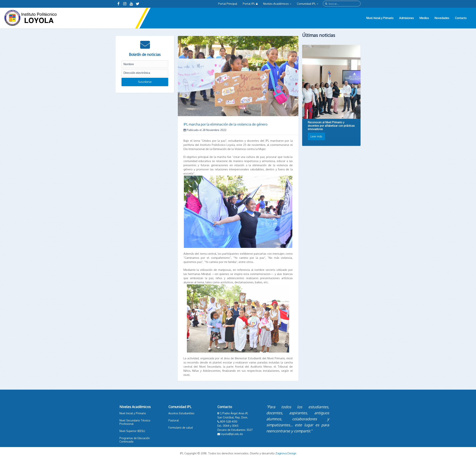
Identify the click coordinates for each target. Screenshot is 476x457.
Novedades (442, 18)
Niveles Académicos (277, 4)
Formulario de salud (181, 428)
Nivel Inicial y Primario (380, 18)
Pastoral (174, 420)
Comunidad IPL (308, 4)
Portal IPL (250, 4)
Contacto (461, 18)
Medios (424, 18)
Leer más (316, 136)
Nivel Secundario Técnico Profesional (135, 422)
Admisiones (406, 18)
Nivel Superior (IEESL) (132, 431)
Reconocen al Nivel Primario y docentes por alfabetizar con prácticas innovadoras (331, 126)
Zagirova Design (286, 453)
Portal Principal (228, 4)
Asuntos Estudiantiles (181, 413)
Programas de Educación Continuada (135, 440)
